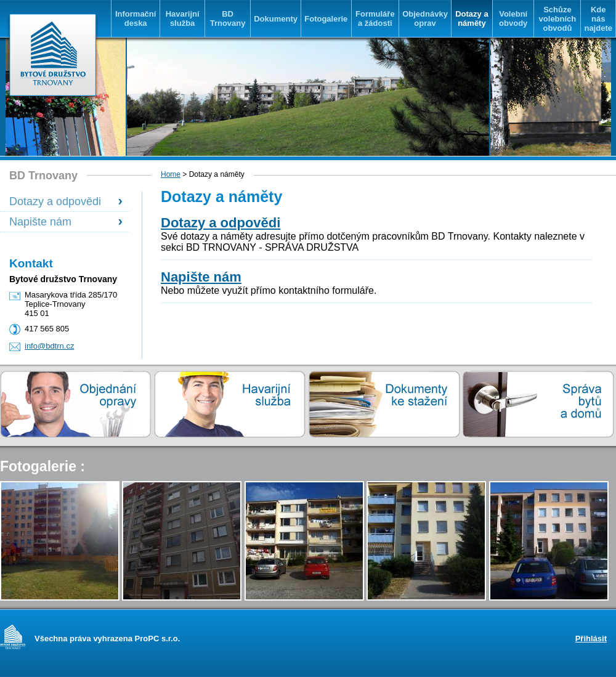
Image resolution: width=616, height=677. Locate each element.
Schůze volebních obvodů (558, 19)
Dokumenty (276, 19)
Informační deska (136, 18)
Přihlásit (591, 638)
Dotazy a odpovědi (55, 201)
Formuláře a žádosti (375, 18)
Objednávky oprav (425, 18)
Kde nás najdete (598, 19)
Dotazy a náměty (472, 18)
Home (171, 174)
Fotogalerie (326, 19)
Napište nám (40, 222)
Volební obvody (513, 18)
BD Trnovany (228, 18)
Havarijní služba (183, 18)
